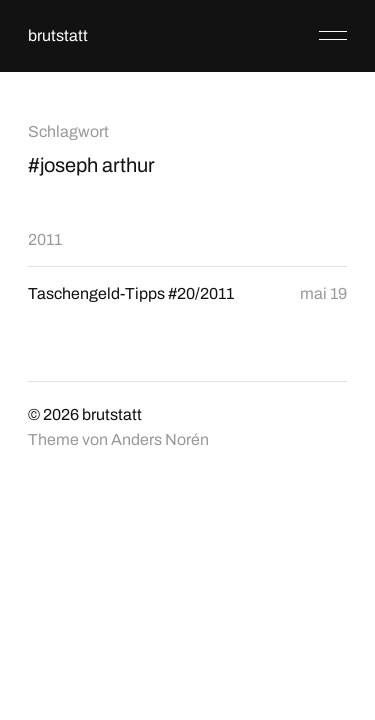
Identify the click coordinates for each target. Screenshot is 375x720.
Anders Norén (160, 439)
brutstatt (58, 35)
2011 (45, 239)
